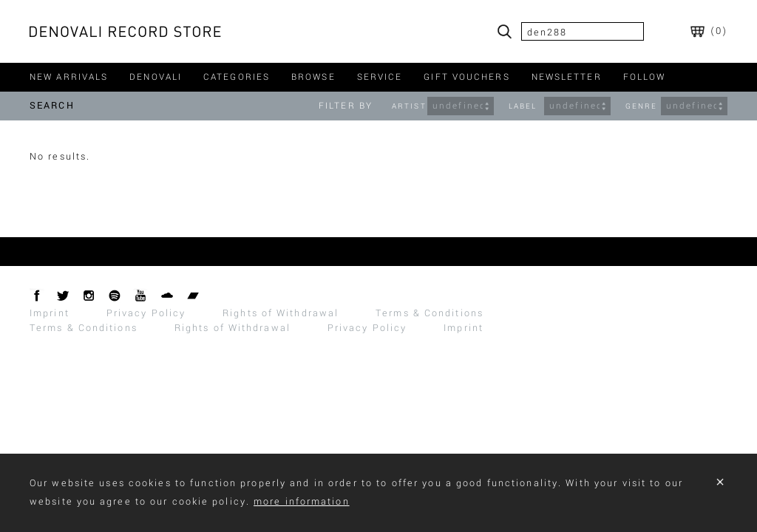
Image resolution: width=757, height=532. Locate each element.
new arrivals (69, 77)
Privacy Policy (146, 313)
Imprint (50, 313)
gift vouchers (466, 77)
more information (302, 502)
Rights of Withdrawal (281, 313)
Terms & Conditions (430, 313)
